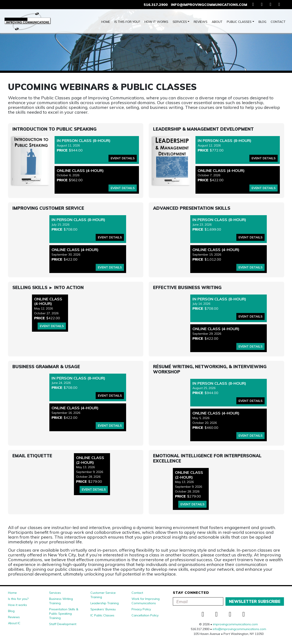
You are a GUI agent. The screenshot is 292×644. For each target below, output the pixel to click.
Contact (278, 22)
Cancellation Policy (145, 615)
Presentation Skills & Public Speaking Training (64, 614)
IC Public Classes (102, 615)
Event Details (123, 158)
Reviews (201, 22)
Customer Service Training (103, 595)
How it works (156, 22)
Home (106, 22)
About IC (14, 623)
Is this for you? (127, 22)
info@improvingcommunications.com (209, 5)
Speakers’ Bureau (103, 609)
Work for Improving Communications (146, 601)
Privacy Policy (141, 609)
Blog (262, 22)
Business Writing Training (61, 601)
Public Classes (239, 22)
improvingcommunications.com (235, 624)
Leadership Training (105, 603)
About (217, 22)
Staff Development (63, 624)
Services (180, 22)
